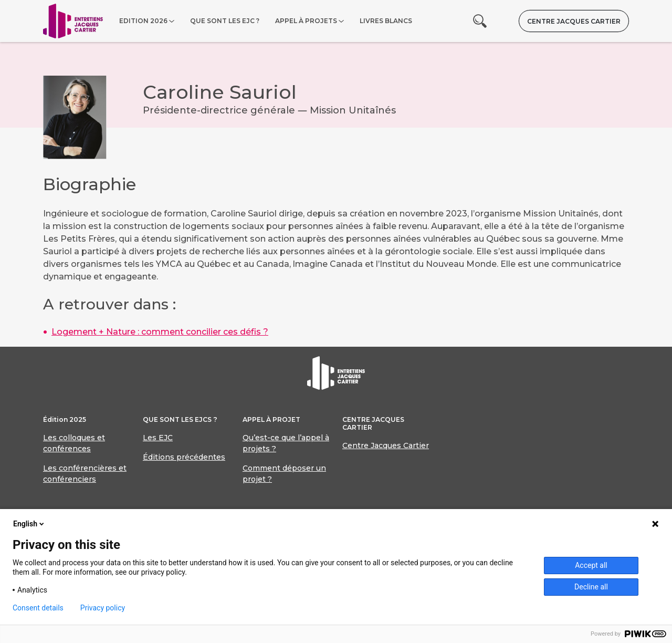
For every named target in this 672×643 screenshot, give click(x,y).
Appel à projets (306, 21)
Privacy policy (103, 608)
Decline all (591, 587)
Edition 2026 (143, 21)
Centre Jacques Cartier (574, 21)
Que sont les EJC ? (225, 21)
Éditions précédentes (184, 457)
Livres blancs (386, 21)
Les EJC (158, 438)
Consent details (38, 608)
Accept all (591, 565)
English (29, 524)
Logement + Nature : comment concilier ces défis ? (160, 332)
